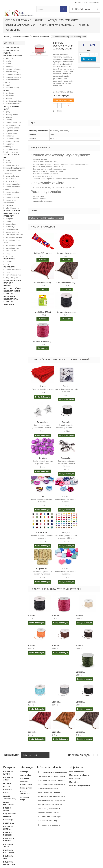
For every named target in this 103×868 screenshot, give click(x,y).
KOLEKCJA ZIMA (11, 299)
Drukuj (60, 111)
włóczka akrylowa (12, 176)
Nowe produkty (26, 775)
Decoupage (9, 259)
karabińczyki (10, 227)
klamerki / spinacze (13, 69)
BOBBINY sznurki (12, 211)
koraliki (8, 61)
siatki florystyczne (12, 141)
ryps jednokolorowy (13, 125)
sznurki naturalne (12, 165)
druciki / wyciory (12, 72)
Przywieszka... (43, 568)
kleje (7, 264)
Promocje (24, 772)
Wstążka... (67, 532)
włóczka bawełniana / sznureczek (13, 172)
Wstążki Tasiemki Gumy (63, 20)
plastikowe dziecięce (13, 101)
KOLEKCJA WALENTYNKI (9, 303)
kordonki (9, 160)
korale (8, 272)
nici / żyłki (9, 256)
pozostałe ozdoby (12, 88)
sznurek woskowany (14, 168)
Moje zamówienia (76, 772)
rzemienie (9, 205)
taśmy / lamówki (12, 152)
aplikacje (9, 66)
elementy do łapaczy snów (13, 241)
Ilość (89, 50)
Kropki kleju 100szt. (43, 312)
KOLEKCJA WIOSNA (12, 48)
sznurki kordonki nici (20, 25)
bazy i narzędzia (12, 278)
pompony (9, 58)
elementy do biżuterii (13, 237)
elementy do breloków (14, 235)
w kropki (9, 117)
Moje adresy (74, 782)
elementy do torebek (13, 245)
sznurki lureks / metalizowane (10, 201)
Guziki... (67, 386)
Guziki (39, 20)
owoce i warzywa (12, 248)
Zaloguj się (94, 2)
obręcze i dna (11, 224)
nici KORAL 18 (11, 181)
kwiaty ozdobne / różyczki (11, 81)
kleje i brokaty (11, 251)
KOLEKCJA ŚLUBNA (12, 280)
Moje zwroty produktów (79, 775)
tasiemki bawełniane (13, 123)
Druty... (43, 386)
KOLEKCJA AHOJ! (11, 50)
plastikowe (10, 93)
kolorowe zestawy (12, 104)
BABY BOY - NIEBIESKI (9, 284)
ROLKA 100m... (43, 532)
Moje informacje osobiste (80, 785)
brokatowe (10, 136)
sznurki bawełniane (13, 184)
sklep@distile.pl (54, 825)
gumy (8, 112)
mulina (8, 163)
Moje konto (76, 767)
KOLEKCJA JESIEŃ (12, 291)
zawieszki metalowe (13, 77)
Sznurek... (67, 422)
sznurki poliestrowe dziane (12, 188)
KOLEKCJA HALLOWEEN (9, 295)
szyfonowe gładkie (13, 131)
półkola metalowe (12, 232)
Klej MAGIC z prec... (43, 253)
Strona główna (26, 788)
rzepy (8, 253)
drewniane (10, 96)
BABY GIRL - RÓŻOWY (13, 288)
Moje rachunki (75, 779)
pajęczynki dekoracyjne (9, 145)
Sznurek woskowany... (43, 341)
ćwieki (8, 85)
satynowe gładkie (12, 128)
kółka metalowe (11, 229)
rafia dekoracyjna (12, 208)
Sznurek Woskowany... (43, 283)
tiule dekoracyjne (12, 149)
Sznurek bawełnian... (66, 253)
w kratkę (9, 120)
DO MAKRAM (13, 30)
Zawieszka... (43, 422)
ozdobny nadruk (12, 114)
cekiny (8, 64)
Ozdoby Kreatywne (18, 20)
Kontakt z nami (81, 2)
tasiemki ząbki (11, 133)
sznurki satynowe (12, 197)
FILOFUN (84, 25)
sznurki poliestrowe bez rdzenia (12, 193)
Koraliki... (43, 458)
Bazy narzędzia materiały (57, 25)
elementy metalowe (13, 275)
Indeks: (56, 92)
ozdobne (9, 98)
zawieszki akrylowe (13, 74)
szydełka (9, 221)
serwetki (9, 262)
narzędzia (9, 219)
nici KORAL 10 (11, 179)
